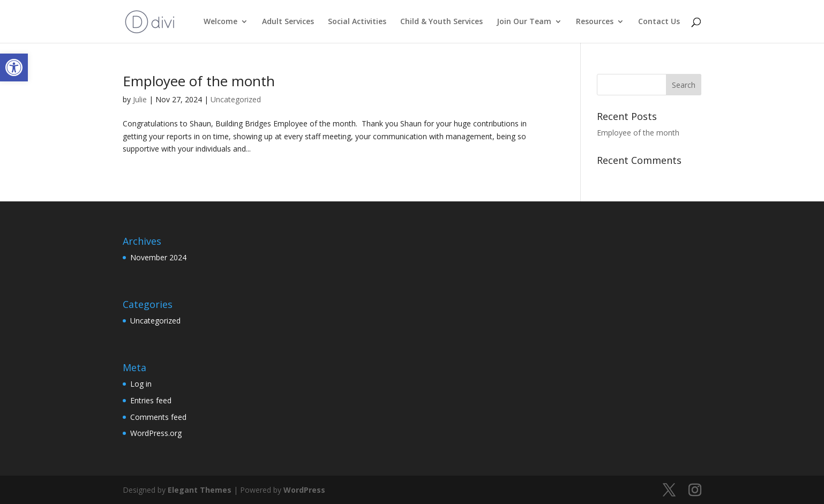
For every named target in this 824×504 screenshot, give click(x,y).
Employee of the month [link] (199, 81)
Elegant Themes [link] (200, 490)
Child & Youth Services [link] (441, 22)
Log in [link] (141, 384)
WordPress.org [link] (156, 433)
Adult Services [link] (288, 22)
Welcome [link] (220, 22)
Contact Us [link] (659, 22)
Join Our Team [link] (524, 22)
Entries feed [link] (151, 400)
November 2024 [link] (158, 257)
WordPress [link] (304, 490)
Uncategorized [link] (236, 99)
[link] (14, 67)
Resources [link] (595, 22)
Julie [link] (140, 99)
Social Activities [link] (357, 22)
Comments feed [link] (158, 417)
